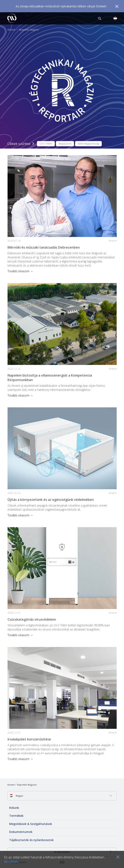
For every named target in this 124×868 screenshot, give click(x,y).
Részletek (11, 862)
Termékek (16, 816)
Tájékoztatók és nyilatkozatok (31, 840)
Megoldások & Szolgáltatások (31, 824)
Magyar (16, 796)
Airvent (11, 30)
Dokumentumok (21, 832)
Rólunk (14, 808)
